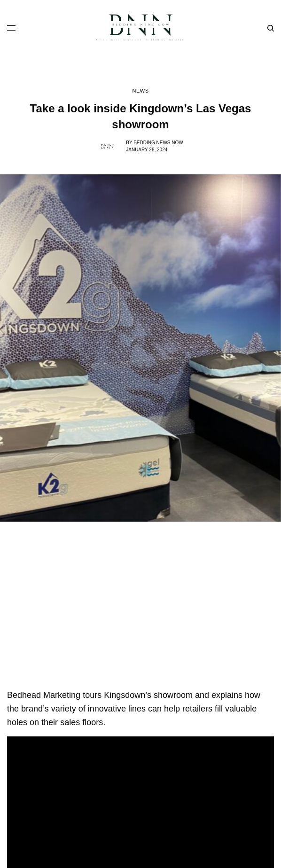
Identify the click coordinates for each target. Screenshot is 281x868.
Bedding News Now (158, 143)
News (140, 91)
